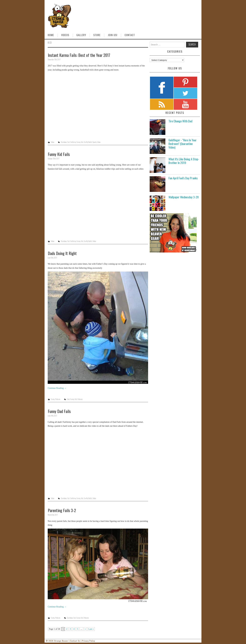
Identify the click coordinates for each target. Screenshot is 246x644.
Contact (130, 35)
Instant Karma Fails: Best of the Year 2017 (79, 55)
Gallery (81, 35)
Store (97, 35)
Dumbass (64, 142)
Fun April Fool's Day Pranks (183, 178)
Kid (82, 142)
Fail (68, 142)
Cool (68, 399)
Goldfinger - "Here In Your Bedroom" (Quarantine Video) (183, 144)
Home (51, 35)
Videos (65, 35)
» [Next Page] (85, 629)
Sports (95, 142)
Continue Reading (57, 388)
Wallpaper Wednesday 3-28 (184, 197)
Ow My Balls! (88, 142)
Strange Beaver (61, 641)
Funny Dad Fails (59, 411)
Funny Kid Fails (59, 154)
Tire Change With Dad (180, 121)
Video (52, 142)
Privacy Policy (89, 641)
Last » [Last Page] (91, 629)
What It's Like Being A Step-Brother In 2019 (184, 161)
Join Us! (113, 35)
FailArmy (73, 142)
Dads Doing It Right (62, 253)
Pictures (58, 399)
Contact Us (75, 641)
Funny (78, 142)
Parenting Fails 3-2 (62, 510)
